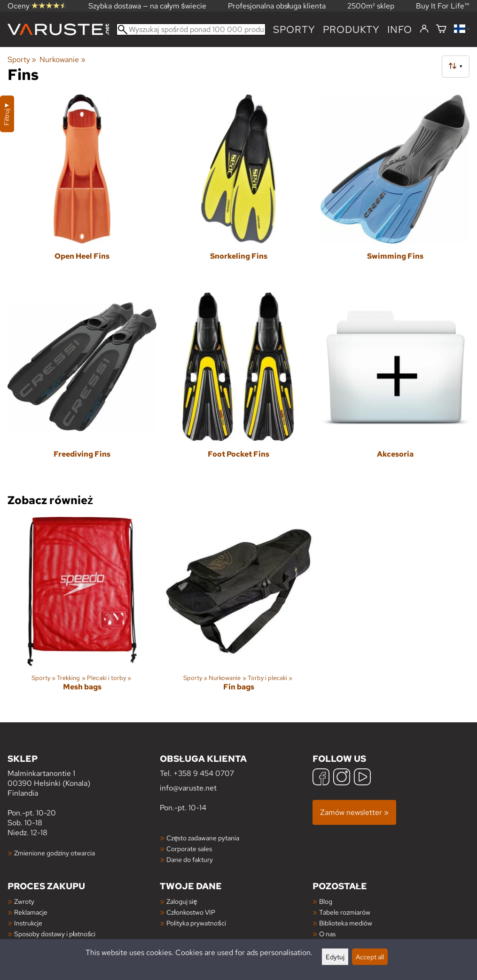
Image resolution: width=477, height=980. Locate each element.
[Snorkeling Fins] (238, 190)
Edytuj (335, 957)
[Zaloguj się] (424, 29)
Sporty (294, 29)
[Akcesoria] (395, 388)
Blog (326, 901)
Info (400, 29)
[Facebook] (321, 778)
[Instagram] (342, 778)
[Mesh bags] (82, 612)
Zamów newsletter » (354, 812)
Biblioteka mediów (346, 923)
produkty (351, 29)
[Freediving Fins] (82, 388)
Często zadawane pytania (203, 838)
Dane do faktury (190, 859)
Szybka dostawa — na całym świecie (147, 6)
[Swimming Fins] (395, 190)
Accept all (370, 957)
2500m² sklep (371, 6)
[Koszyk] (441, 29)
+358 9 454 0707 (204, 773)
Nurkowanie (62, 59)
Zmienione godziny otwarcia (55, 853)
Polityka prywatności (196, 923)
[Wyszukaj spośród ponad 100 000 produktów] (191, 29)
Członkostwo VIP (191, 912)
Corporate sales (189, 849)
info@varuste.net (188, 788)
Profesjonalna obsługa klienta (277, 6)
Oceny (37, 6)
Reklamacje (31, 912)
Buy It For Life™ (443, 6)
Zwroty (24, 901)
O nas (327, 934)
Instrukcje (28, 923)
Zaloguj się (182, 901)
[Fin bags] (238, 612)
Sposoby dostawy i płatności (55, 934)
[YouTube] (362, 778)
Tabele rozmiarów (345, 912)
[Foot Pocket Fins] (238, 388)
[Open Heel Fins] (82, 190)
